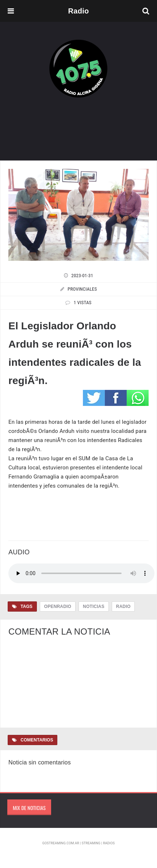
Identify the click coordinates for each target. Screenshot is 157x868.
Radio (123, 607)
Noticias (94, 607)
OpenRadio (58, 607)
